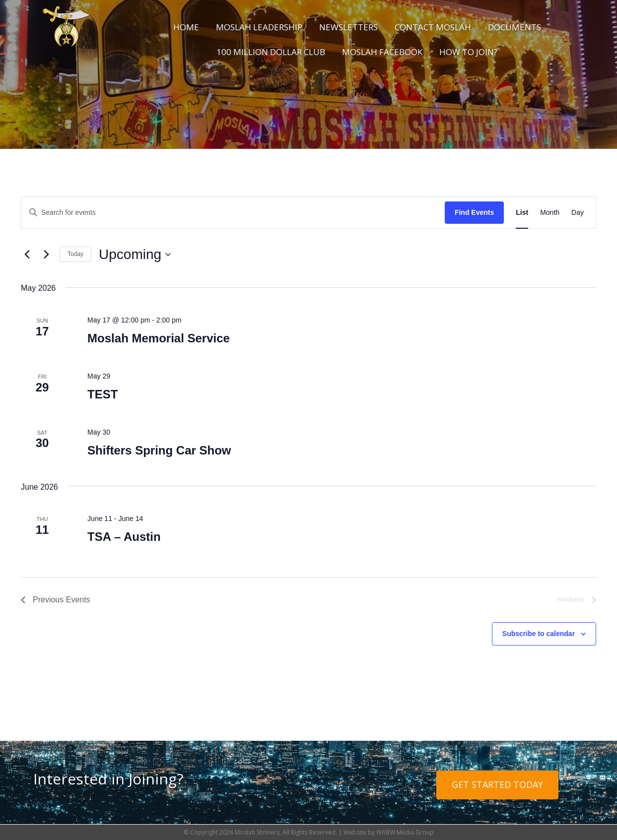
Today (75, 254)
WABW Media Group (405, 832)
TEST (103, 394)
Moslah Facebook (382, 52)
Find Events (474, 212)
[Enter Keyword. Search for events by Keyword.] (233, 213)
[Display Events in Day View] (578, 213)
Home (186, 27)
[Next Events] (46, 255)
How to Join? (468, 52)
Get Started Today (497, 784)
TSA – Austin (124, 537)
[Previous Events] (27, 255)
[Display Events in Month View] (550, 213)
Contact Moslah (433, 27)
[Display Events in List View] (522, 213)
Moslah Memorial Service (159, 338)
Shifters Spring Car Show (159, 450)
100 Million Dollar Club (271, 52)
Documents (514, 27)
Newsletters (348, 27)
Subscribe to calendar (539, 634)
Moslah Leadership (259, 27)
